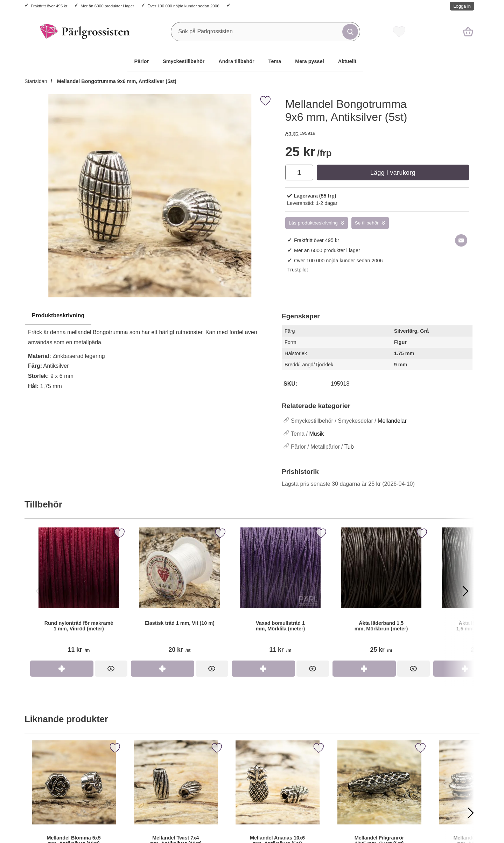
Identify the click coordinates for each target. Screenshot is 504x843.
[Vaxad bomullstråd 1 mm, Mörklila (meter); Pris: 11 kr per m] (280, 593)
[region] (150, 316)
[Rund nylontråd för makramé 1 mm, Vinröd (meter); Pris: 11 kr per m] (79, 593)
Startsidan (36, 81)
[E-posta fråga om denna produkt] (461, 240)
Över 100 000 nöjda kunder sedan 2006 (183, 6)
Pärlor (142, 61)
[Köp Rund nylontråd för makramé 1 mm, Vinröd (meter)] (62, 669)
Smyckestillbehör (184, 61)
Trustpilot (298, 270)
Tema (275, 61)
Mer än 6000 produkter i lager (107, 6)
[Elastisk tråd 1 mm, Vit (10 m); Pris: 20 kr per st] (180, 593)
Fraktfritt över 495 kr (49, 6)
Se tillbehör (367, 223)
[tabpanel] (150, 353)
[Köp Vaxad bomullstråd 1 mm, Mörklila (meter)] (263, 669)
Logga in (462, 6)
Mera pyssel (309, 61)
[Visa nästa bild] (465, 591)
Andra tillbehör (236, 61)
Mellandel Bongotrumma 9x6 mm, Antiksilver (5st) (116, 81)
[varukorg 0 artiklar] (468, 32)
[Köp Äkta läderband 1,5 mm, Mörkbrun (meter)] (364, 669)
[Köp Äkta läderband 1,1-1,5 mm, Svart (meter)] (465, 669)
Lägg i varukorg (393, 173)
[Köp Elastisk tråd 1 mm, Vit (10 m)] (163, 669)
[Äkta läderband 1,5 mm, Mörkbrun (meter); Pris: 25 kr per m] (381, 593)
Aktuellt (347, 61)
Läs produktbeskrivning (313, 223)
